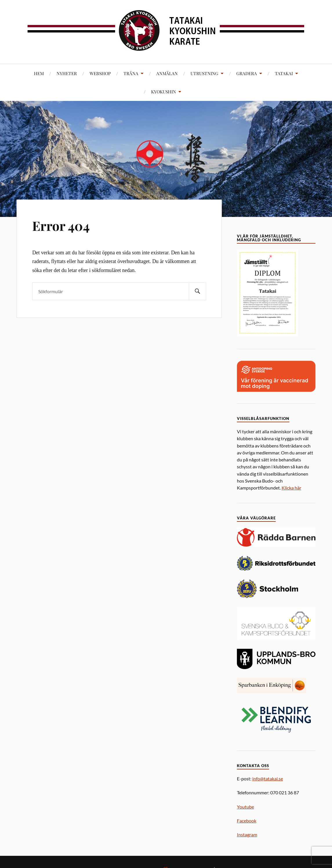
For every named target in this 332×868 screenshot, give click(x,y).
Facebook (247, 821)
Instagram (247, 835)
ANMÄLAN (167, 73)
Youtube (245, 807)
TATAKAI (284, 73)
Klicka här (291, 488)
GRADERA (247, 73)
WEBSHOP (100, 73)
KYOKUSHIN (164, 91)
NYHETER (67, 73)
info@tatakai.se (268, 779)
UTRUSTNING (204, 73)
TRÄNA (131, 73)
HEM (39, 73)
